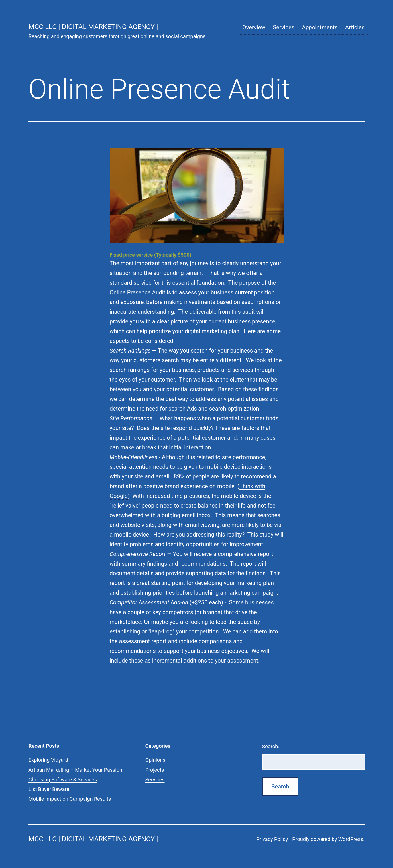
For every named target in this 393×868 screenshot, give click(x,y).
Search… (272, 746)
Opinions (155, 760)
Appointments (320, 27)
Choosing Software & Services (63, 780)
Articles (355, 27)
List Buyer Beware (49, 789)
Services (283, 27)
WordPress (351, 839)
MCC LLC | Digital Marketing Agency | (93, 27)
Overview (254, 27)
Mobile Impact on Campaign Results (70, 799)
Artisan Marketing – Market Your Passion (75, 770)
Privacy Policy (272, 839)
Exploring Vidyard (48, 760)
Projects (155, 770)
